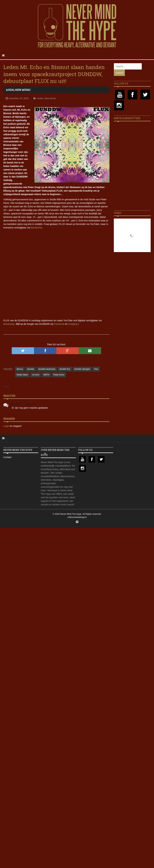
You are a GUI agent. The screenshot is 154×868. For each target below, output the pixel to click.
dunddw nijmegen (82, 369)
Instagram (73, 324)
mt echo (36, 375)
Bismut (20, 369)
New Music (23, 90)
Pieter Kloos (59, 375)
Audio (10, 90)
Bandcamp (36, 228)
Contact (7, 457)
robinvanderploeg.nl (77, 517)
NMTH (46, 375)
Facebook (59, 324)
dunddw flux (65, 369)
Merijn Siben (22, 375)
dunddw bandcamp (47, 369)
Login (7, 426)
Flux (96, 369)
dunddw (31, 369)
